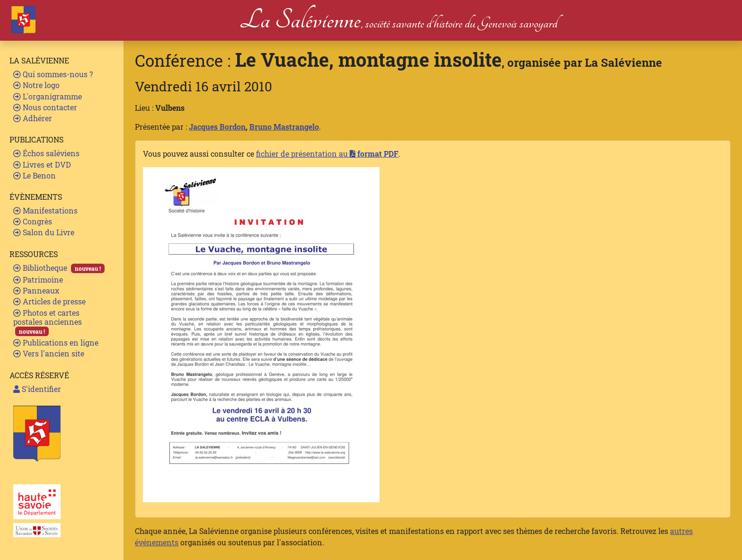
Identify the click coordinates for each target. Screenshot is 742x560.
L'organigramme (48, 96)
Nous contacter (45, 107)
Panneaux (36, 290)
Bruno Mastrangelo (284, 127)
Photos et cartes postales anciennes (48, 322)
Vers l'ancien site (49, 353)
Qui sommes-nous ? (53, 74)
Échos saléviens (46, 153)
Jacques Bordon (217, 127)
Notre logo (36, 85)
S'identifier (37, 389)
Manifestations (45, 210)
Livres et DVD (42, 164)
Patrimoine (38, 280)
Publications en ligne (56, 342)
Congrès (33, 221)
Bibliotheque (59, 268)
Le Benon (35, 175)
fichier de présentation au (327, 154)
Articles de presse (49, 301)
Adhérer (33, 118)
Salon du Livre (44, 232)
